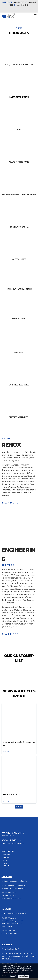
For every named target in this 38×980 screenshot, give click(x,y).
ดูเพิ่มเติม (6, 752)
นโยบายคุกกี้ (14, 973)
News (5, 863)
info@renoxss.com (14, 898)
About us (6, 855)
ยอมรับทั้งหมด (24, 977)
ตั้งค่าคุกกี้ (13, 977)
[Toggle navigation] (35, 15)
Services (6, 860)
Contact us (7, 866)
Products (6, 857)
